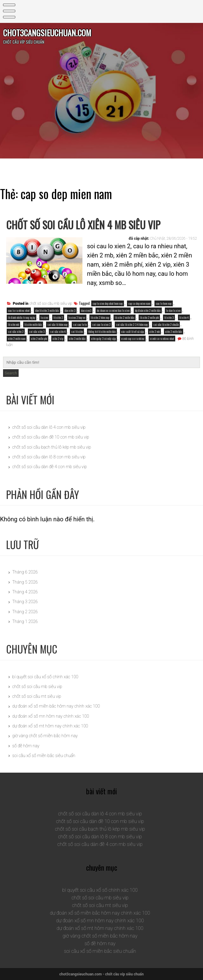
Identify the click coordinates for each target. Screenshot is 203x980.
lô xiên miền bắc (33, 324)
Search (11, 373)
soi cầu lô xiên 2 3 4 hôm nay (132, 324)
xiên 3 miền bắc (77, 339)
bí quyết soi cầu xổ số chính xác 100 (45, 677)
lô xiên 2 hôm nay (100, 317)
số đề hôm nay (26, 746)
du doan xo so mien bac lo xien (113, 310)
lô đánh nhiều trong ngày (22, 317)
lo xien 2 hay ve (77, 317)
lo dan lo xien (173, 310)
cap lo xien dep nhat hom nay (108, 303)
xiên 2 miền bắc (174, 332)
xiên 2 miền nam (17, 339)
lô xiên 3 (169, 317)
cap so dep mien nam (139, 303)
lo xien (44, 317)
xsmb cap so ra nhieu (133, 339)
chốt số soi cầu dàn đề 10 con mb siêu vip (51, 437)
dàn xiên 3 (70, 310)
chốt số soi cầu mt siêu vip (37, 696)
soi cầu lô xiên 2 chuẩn (166, 324)
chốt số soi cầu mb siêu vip (51, 304)
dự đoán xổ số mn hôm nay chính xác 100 (51, 716)
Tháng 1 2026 (25, 621)
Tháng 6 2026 (25, 572)
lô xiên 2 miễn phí (149, 317)
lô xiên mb (13, 324)
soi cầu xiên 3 (37, 332)
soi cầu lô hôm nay (57, 324)
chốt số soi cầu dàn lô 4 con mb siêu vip (49, 427)
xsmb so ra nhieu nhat (162, 339)
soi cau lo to (80, 324)
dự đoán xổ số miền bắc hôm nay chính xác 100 (56, 706)
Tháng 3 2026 (25, 602)
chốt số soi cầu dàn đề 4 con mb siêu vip (49, 467)
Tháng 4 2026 (25, 592)
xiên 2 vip (58, 339)
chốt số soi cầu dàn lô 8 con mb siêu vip (49, 457)
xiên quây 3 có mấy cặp (103, 339)
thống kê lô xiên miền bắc (102, 332)
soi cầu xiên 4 (58, 332)
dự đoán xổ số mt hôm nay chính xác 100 (50, 726)
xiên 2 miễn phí (39, 339)
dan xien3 (86, 310)
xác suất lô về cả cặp (132, 332)
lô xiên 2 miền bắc (125, 317)
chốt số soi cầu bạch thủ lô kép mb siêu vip (52, 447)
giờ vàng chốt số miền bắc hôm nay (45, 736)
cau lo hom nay (164, 303)
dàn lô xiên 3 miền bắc (47, 310)
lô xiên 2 (58, 317)
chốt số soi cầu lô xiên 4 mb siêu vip (83, 225)
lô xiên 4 (184, 317)
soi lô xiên (77, 332)
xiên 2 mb (154, 332)
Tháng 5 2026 (25, 582)
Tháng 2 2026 (25, 612)
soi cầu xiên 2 (16, 332)
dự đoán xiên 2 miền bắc (148, 310)
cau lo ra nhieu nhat (19, 310)
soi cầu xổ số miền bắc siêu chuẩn (44, 756)
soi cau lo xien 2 (101, 324)
